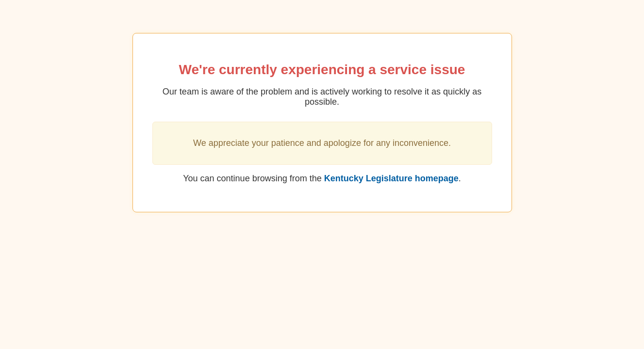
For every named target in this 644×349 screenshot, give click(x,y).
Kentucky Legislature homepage (391, 178)
